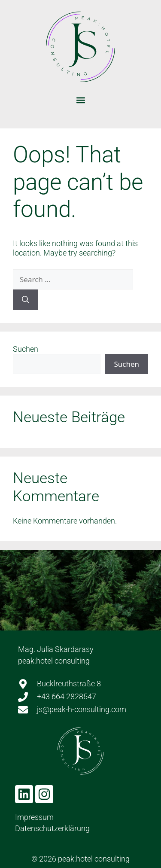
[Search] (26, 300)
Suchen (26, 349)
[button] (80, 100)
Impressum (34, 817)
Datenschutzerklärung (52, 828)
